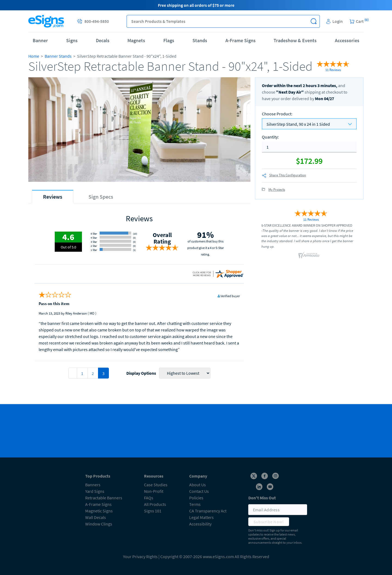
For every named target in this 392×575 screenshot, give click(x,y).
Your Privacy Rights (140, 556)
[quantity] (309, 147)
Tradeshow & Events (295, 40)
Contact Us (199, 491)
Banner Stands (58, 56)
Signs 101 (153, 511)
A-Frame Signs (241, 40)
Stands (200, 40)
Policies (196, 498)
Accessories (347, 40)
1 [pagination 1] (82, 373)
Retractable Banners (104, 498)
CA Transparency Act (208, 511)
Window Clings (99, 524)
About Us (197, 485)
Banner (40, 40)
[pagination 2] (73, 373)
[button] (313, 21)
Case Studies (156, 485)
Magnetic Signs (99, 511)
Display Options (141, 373)
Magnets (136, 40)
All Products (155, 504)
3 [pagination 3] (103, 373)
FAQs (149, 498)
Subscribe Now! (269, 522)
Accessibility (200, 524)
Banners (93, 485)
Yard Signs (95, 491)
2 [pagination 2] (93, 373)
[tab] (53, 197)
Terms (195, 504)
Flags (169, 40)
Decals (103, 40)
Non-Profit (154, 491)
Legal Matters (201, 517)
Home (34, 56)
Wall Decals (96, 517)
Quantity (270, 137)
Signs (72, 40)
